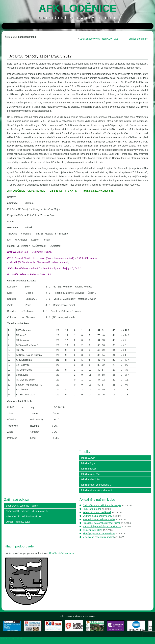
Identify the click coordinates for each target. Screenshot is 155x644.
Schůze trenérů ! (137, 39)
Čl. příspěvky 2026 (93, 530)
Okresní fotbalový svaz (18, 522)
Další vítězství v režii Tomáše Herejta (102, 505)
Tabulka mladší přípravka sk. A (97, 490)
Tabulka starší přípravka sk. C (96, 485)
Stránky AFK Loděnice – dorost (22, 506)
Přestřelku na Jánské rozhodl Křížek (102, 523)
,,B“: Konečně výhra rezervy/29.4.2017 (100, 39)
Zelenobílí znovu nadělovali (97, 512)
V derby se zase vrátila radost (98, 537)
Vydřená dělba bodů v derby (98, 516)
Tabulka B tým (88, 463)
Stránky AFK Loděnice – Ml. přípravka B (27, 511)
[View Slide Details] (16, 628)
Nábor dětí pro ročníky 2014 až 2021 (102, 526)
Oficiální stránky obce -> (62, 553)
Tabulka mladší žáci (91, 479)
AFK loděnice (78, 8)
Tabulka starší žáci (90, 474)
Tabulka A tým (88, 458)
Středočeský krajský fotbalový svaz (24, 516)
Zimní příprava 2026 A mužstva (99, 534)
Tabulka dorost (88, 469)
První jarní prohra (92, 509)
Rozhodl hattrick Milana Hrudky (99, 519)
